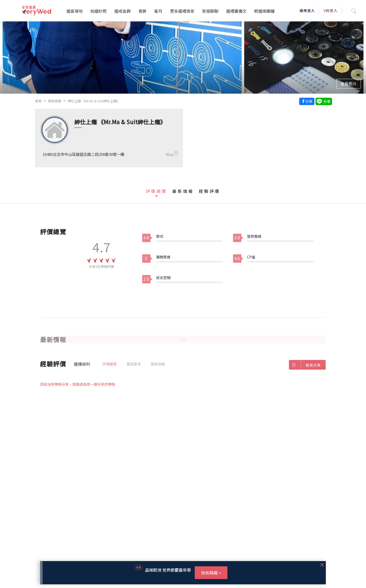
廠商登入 (307, 10)
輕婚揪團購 (264, 11)
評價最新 (110, 364)
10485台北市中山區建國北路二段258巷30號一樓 (83, 154)
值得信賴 (158, 364)
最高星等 (134, 364)
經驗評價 (210, 191)
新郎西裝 (55, 101)
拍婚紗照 (99, 11)
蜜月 (158, 11)
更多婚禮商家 (182, 11)
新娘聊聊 (210, 11)
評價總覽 (156, 191)
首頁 (38, 101)
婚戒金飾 (123, 11)
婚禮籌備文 (236, 11)
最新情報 (183, 191)
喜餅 (142, 11)
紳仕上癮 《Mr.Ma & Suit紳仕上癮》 (94, 101)
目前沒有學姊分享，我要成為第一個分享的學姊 (78, 384)
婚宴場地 (75, 11)
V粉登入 (331, 10)
